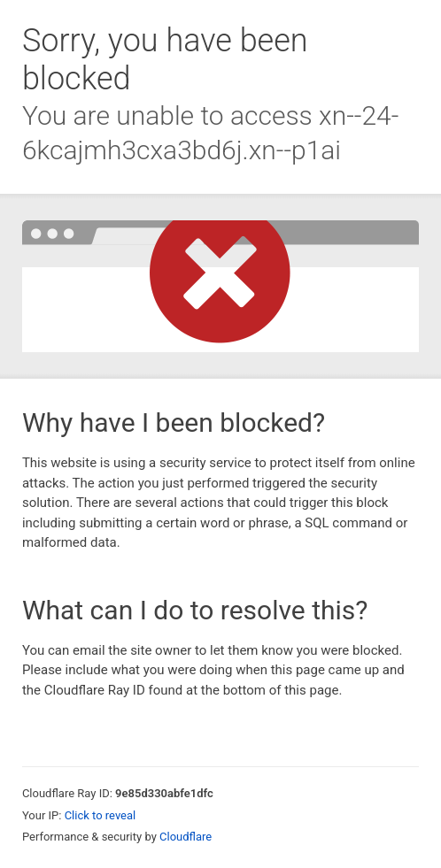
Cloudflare (186, 837)
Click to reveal (101, 815)
